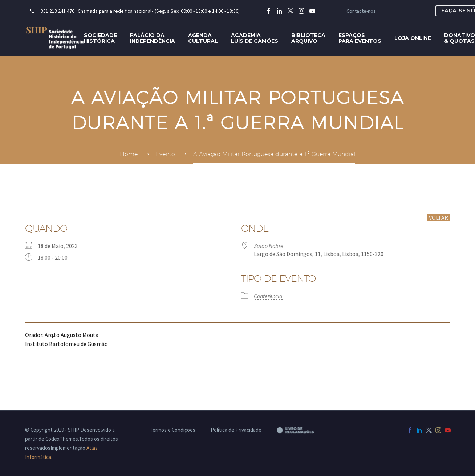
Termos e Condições (172, 430)
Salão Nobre (269, 246)
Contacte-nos (361, 11)
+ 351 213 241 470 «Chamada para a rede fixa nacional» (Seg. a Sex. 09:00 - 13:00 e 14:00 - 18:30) (138, 11)
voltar (439, 217)
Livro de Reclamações (301, 430)
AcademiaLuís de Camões (255, 38)
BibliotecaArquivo (308, 38)
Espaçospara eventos (360, 38)
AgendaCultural (203, 38)
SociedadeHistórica (100, 38)
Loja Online (413, 38)
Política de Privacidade (236, 430)
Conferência (268, 296)
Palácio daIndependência (153, 38)
